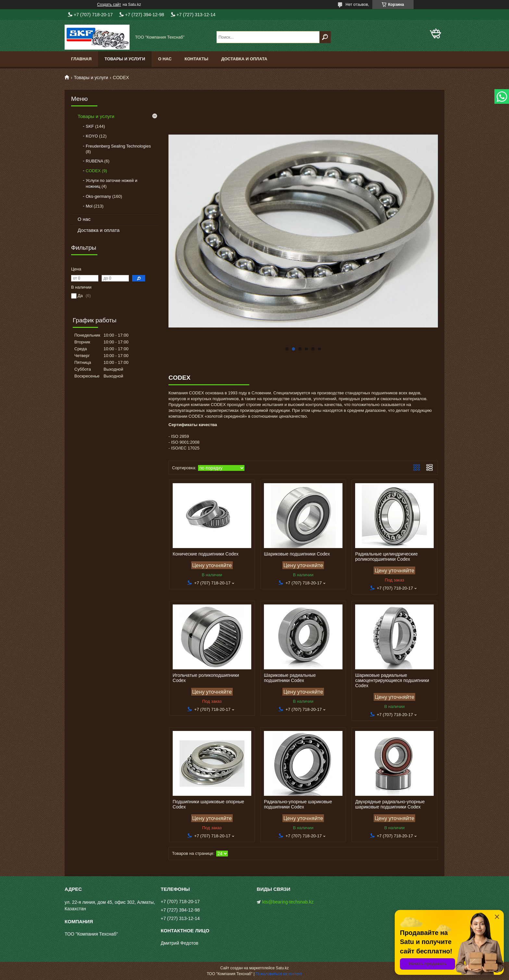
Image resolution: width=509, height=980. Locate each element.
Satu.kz (282, 968)
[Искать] (325, 37)
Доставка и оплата (244, 59)
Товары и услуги (125, 59)
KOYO (92, 136)
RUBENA (94, 161)
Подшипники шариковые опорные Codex (208, 804)
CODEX (93, 171)
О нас (165, 59)
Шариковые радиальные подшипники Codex (290, 678)
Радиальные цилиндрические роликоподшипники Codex (386, 556)
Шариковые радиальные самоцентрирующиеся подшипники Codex (392, 680)
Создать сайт (109, 5)
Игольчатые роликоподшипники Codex (206, 678)
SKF (90, 126)
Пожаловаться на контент (279, 974)
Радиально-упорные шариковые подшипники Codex (298, 804)
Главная (81, 59)
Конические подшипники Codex (206, 554)
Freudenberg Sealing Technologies (118, 146)
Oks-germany (98, 196)
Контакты (197, 59)
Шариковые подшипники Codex (297, 554)
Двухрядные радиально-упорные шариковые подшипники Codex (390, 804)
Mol (89, 206)
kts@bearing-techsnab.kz (288, 902)
